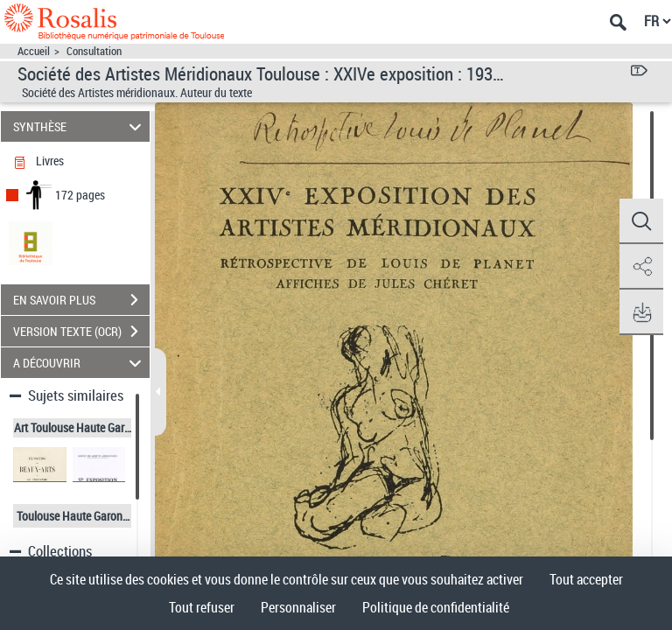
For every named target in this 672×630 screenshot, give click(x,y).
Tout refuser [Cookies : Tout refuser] (202, 607)
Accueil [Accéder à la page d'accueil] (34, 51)
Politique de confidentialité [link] (436, 607)
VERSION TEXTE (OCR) (81, 332)
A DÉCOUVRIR (80, 363)
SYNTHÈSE (80, 126)
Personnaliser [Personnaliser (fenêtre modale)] (298, 607)
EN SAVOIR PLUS (81, 300)
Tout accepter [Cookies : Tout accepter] (586, 579)
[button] (641, 221)
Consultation (94, 51)
